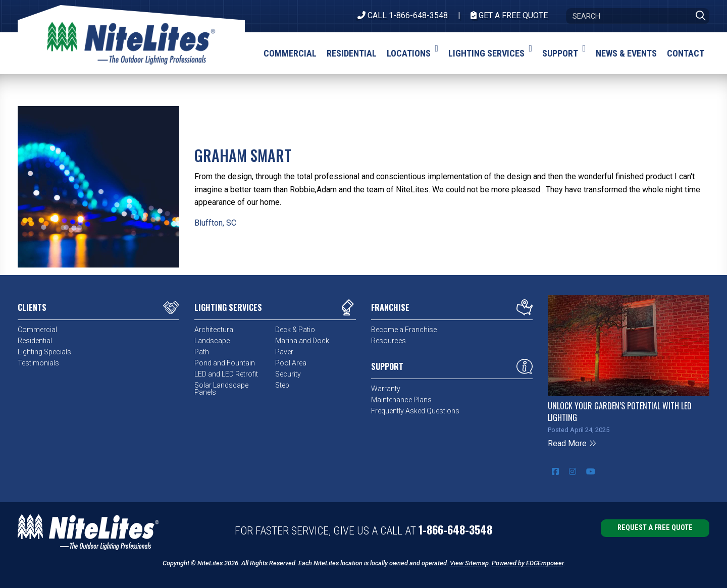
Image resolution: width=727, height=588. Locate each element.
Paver (284, 352)
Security (288, 374)
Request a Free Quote (655, 528)
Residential (35, 341)
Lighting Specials (44, 352)
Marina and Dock (302, 341)
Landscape (212, 341)
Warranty (386, 389)
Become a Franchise (404, 330)
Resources (388, 341)
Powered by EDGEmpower (528, 563)
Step (282, 385)
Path (202, 352)
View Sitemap (469, 563)
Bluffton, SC (215, 223)
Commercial (37, 330)
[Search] (638, 16)
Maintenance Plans (401, 400)
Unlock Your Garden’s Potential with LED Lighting (620, 411)
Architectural (215, 330)
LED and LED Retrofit (226, 374)
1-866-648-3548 (455, 529)
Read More (572, 443)
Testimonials (38, 363)
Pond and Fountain (225, 363)
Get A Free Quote (509, 15)
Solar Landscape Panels (221, 389)
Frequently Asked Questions (415, 411)
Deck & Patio (295, 330)
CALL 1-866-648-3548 (403, 15)
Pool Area (291, 363)
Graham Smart (243, 155)
